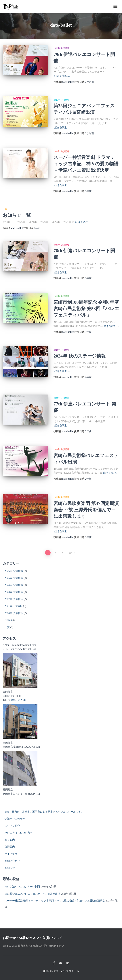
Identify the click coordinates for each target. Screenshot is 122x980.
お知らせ (10, 868)
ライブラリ (11, 854)
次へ (71, 553)
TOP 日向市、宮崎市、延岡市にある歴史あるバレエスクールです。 (44, 812)
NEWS (8, 620)
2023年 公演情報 (61, 497)
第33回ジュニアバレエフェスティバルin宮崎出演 (32, 894)
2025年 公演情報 (61, 151)
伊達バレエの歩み (15, 819)
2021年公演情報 (14, 606)
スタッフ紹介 (12, 826)
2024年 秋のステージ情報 (80, 356)
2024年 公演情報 (61, 350)
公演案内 (10, 847)
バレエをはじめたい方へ (19, 833)
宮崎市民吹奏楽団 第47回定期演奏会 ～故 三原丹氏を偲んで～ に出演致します (86, 510)
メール (61, 963)
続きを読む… (62, 76)
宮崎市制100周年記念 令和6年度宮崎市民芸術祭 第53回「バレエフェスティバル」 (86, 309)
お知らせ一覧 (17, 215)
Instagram (68, 963)
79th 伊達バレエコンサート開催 (22, 887)
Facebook (54, 963)
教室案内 (10, 840)
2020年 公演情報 (14, 613)
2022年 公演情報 (14, 599)
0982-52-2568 (18, 700)
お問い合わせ (12, 861)
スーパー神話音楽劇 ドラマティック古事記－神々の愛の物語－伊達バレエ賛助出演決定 (86, 164)
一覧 (5, 209)
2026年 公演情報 (61, 48)
